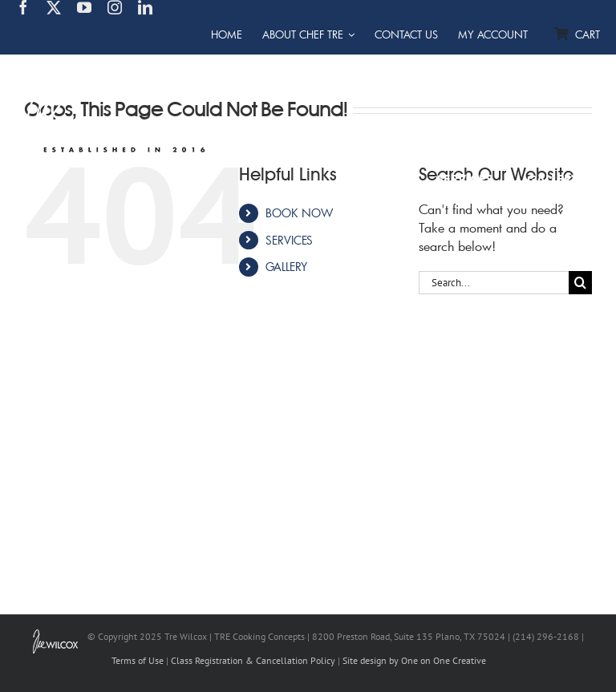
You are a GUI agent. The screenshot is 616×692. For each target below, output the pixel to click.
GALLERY (286, 267)
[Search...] (494, 283)
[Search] (580, 283)
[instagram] (115, 7)
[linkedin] (145, 7)
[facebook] (23, 7)
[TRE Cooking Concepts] (118, 65)
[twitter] (54, 7)
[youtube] (84, 7)
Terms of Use (138, 660)
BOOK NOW (299, 213)
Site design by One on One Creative (414, 660)
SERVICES (289, 240)
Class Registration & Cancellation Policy (253, 660)
